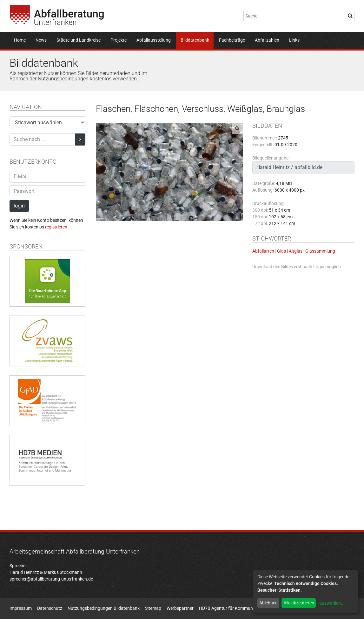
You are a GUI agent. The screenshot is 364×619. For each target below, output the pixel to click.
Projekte (119, 40)
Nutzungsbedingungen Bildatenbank (104, 608)
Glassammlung (320, 251)
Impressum (21, 608)
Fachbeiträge (232, 40)
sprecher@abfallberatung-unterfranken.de (51, 579)
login (19, 206)
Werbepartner (180, 608)
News (41, 40)
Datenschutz (50, 608)
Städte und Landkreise (79, 40)
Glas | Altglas (290, 251)
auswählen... (332, 603)
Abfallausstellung (154, 40)
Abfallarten (263, 251)
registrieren (56, 227)
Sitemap (153, 608)
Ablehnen (268, 603)
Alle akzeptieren (299, 603)
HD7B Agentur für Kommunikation (233, 608)
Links (294, 40)
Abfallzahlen (267, 40)
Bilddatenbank (195, 40)
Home (20, 40)
